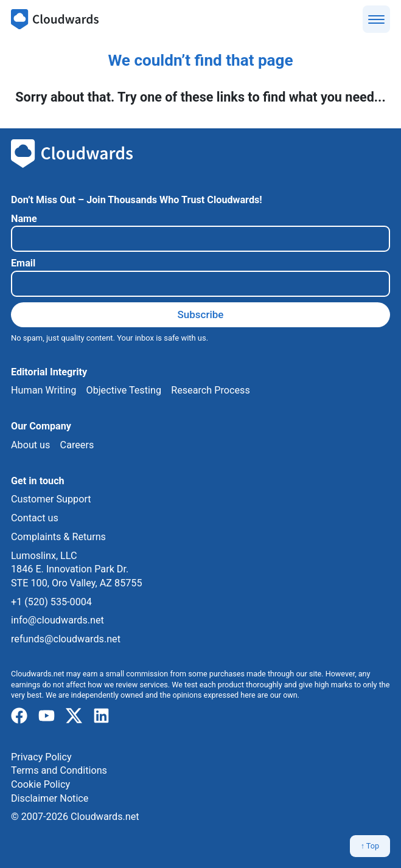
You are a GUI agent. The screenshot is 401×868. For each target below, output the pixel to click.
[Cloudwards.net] (55, 19)
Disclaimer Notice (50, 798)
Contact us (35, 518)
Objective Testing (124, 390)
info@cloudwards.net (58, 620)
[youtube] (47, 717)
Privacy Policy (41, 757)
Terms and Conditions (59, 770)
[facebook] (19, 717)
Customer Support (51, 499)
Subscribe (201, 314)
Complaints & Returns (58, 537)
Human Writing (44, 390)
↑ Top (370, 846)
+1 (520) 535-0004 (51, 602)
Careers (77, 445)
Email (23, 263)
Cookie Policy (40, 784)
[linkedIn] (101, 717)
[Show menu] (376, 19)
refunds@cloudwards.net (66, 639)
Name (24, 219)
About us (30, 445)
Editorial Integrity (49, 372)
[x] (74, 717)
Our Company (41, 426)
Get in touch (38, 481)
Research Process (211, 390)
